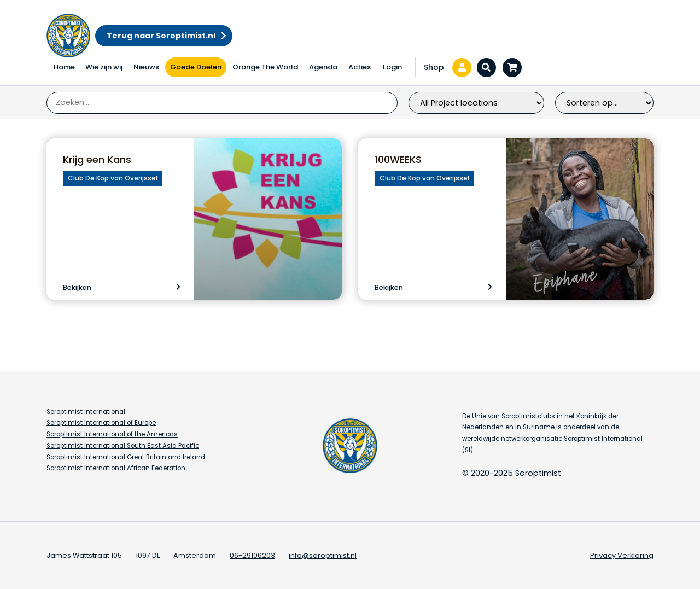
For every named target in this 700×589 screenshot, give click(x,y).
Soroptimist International (86, 412)
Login (392, 67)
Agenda (323, 67)
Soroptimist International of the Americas (112, 434)
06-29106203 (252, 555)
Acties (360, 67)
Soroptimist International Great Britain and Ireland (126, 457)
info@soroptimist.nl (323, 555)
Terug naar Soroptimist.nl (161, 36)
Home (64, 67)
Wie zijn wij (104, 67)
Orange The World (265, 67)
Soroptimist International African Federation (116, 468)
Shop (434, 67)
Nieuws (146, 67)
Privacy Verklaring (622, 555)
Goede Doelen (196, 67)
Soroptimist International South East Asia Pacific (123, 446)
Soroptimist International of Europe (101, 423)
